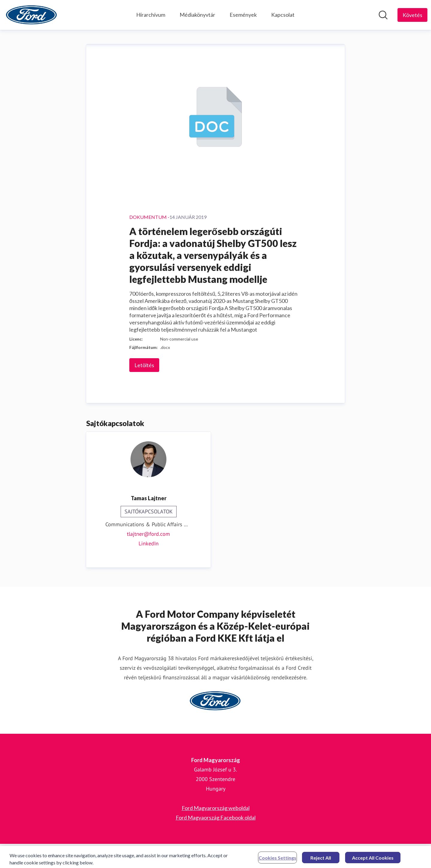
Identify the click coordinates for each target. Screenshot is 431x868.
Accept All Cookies (373, 859)
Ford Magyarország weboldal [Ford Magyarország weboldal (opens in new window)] (216, 808)
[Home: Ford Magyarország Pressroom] (32, 15)
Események (243, 15)
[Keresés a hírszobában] (383, 15)
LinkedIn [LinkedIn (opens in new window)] (149, 543)
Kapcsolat (283, 15)
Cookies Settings (277, 859)
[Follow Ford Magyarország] (412, 15)
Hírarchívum (151, 15)
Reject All (321, 859)
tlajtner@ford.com (148, 534)
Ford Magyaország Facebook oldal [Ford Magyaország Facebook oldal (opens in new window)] (216, 817)
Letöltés (144, 365)
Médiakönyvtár (197, 15)
